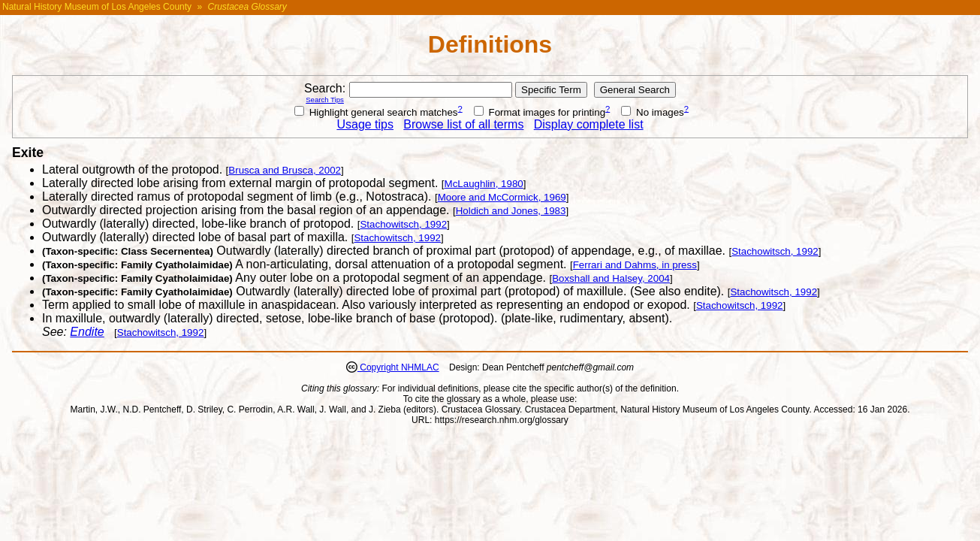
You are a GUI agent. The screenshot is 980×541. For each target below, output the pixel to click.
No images (652, 112)
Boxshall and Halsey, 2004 (611, 278)
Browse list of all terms (463, 124)
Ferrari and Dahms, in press (635, 265)
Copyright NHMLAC (398, 367)
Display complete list (589, 124)
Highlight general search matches (376, 112)
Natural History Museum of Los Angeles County (97, 7)
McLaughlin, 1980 (484, 184)
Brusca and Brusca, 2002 (285, 170)
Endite (87, 332)
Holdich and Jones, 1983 (511, 211)
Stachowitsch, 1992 (403, 224)
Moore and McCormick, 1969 (502, 197)
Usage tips (365, 124)
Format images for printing (540, 112)
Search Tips (325, 100)
